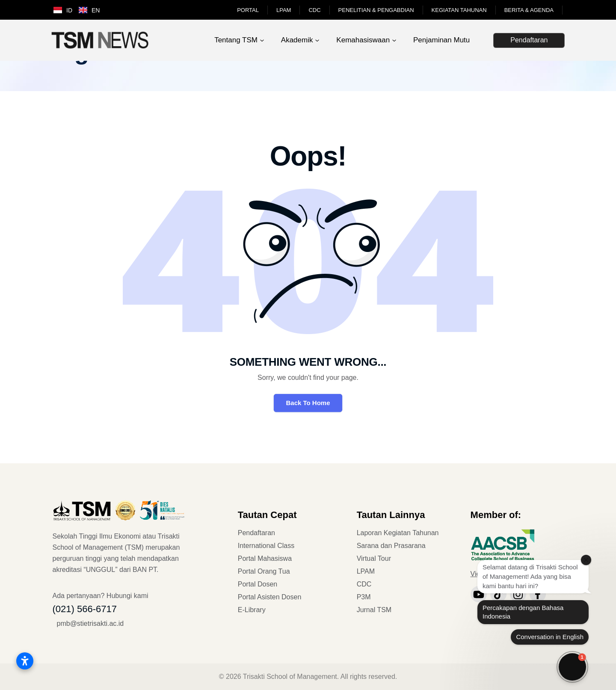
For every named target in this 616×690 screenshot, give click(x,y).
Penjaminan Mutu (441, 40)
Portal (248, 10)
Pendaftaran (529, 40)
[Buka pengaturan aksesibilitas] (25, 661)
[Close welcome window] (586, 560)
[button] (572, 667)
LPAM (284, 10)
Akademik (297, 40)
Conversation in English (550, 637)
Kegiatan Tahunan (459, 10)
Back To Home (308, 403)
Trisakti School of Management (290, 677)
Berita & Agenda (529, 10)
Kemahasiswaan (363, 40)
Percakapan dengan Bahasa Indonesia (523, 612)
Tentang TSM (236, 40)
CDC (314, 10)
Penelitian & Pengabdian (376, 10)
